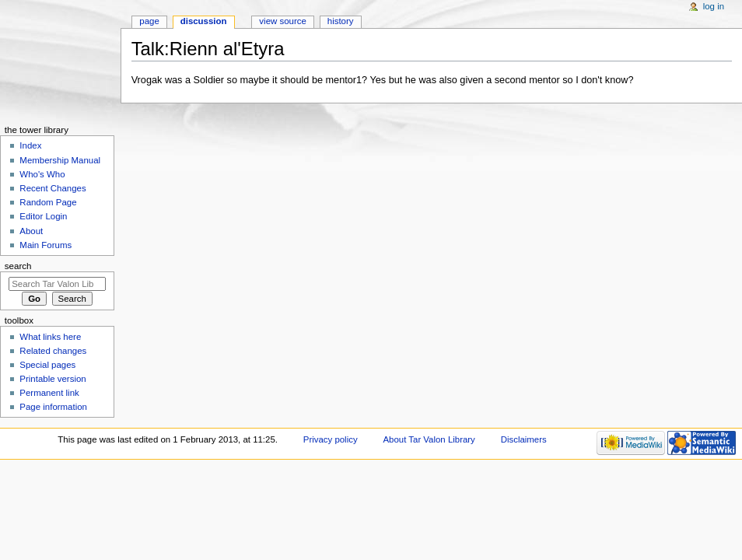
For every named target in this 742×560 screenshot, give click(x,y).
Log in (714, 6)
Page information (53, 407)
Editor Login (43, 216)
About (31, 231)
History (341, 21)
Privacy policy (331, 439)
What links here (50, 337)
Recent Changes (52, 188)
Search (18, 266)
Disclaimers (524, 439)
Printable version (52, 379)
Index (30, 145)
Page (149, 21)
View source (282, 21)
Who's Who (42, 174)
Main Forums (45, 245)
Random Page (48, 202)
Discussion (204, 21)
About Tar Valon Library (429, 439)
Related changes (53, 351)
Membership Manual (60, 160)
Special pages (47, 365)
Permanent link (49, 393)
